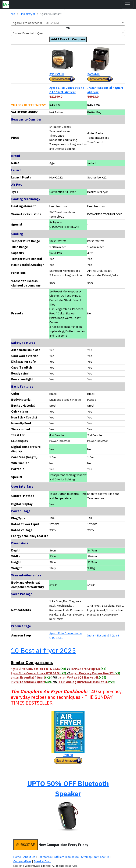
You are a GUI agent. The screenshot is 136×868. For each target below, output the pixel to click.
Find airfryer (27, 14)
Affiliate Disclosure (66, 857)
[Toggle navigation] (128, 4)
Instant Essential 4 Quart (103, 635)
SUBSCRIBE (26, 845)
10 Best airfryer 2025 (43, 650)
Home (17, 857)
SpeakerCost (42, 861)
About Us (29, 857)
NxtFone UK (102, 857)
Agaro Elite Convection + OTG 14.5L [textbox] (36, 23)
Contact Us (45, 857)
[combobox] (68, 23)
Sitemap (86, 857)
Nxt (13, 14)
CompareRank (22, 861)
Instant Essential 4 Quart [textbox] (29, 33)
